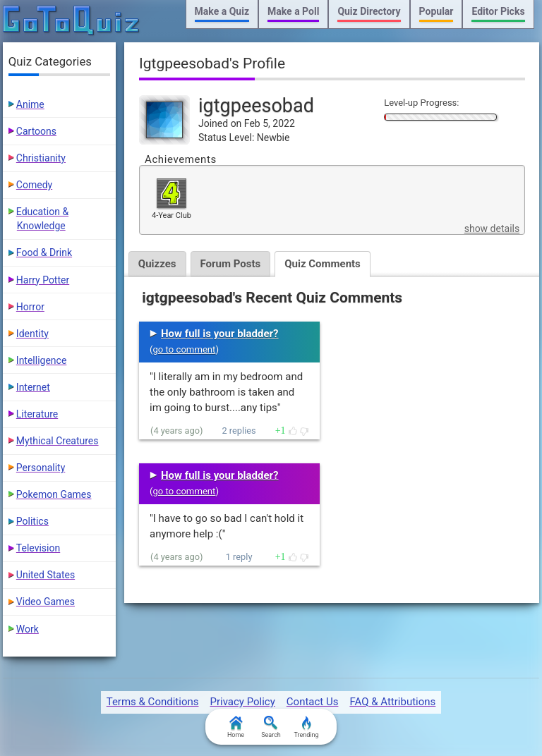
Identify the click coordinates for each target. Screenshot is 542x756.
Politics (32, 521)
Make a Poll (293, 11)
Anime (30, 104)
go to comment (185, 349)
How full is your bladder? (220, 334)
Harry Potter (43, 280)
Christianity (41, 158)
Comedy (34, 185)
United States (46, 575)
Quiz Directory (369, 11)
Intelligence (42, 360)
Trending (306, 727)
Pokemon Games (54, 494)
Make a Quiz (222, 11)
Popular (436, 11)
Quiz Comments (323, 264)
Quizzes (157, 264)
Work (28, 629)
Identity (32, 334)
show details (492, 228)
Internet (33, 387)
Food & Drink (44, 252)
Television (38, 548)
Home (236, 727)
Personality (41, 468)
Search (271, 727)
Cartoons (36, 131)
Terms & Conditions (153, 702)
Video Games (46, 602)
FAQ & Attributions (392, 702)
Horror (30, 307)
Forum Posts (231, 264)
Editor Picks (498, 11)
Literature (37, 414)
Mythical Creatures (58, 441)
